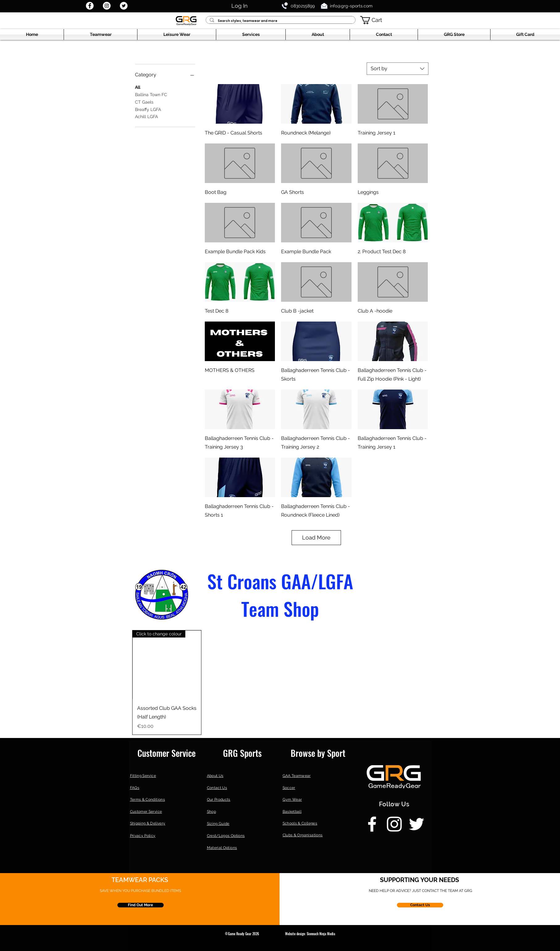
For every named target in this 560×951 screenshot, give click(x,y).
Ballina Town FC (151, 94)
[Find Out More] (141, 905)
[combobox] (398, 69)
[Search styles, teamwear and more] (280, 21)
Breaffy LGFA (148, 109)
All (138, 87)
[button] (376, 20)
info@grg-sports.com (351, 6)
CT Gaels (144, 102)
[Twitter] (124, 6)
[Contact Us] (420, 905)
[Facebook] (90, 6)
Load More (316, 537)
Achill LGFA (146, 116)
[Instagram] (107, 6)
